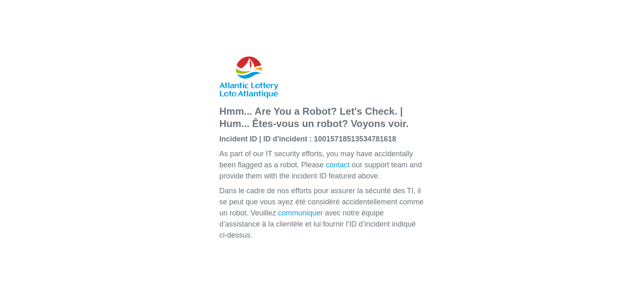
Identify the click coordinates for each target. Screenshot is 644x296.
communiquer (300, 213)
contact (338, 165)
